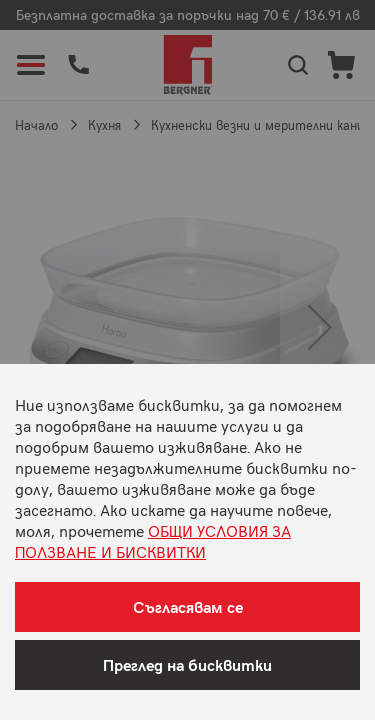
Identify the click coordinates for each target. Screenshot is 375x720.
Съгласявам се (188, 606)
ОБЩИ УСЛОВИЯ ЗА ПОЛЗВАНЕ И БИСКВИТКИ (153, 540)
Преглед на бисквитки (187, 664)
